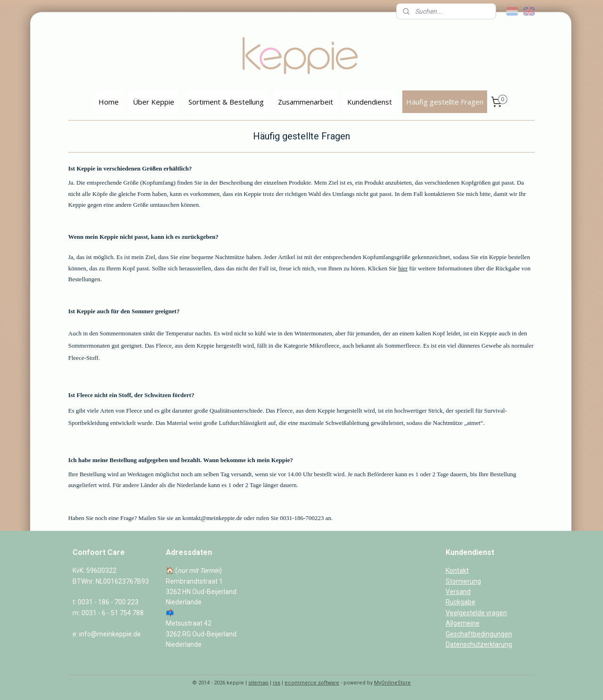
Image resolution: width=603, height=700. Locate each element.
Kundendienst (370, 102)
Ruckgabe (460, 602)
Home (109, 102)
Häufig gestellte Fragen (445, 102)
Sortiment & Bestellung (226, 102)
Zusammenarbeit (306, 102)
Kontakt (457, 570)
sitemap (258, 683)
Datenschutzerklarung (479, 644)
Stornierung (463, 581)
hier (403, 268)
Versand (458, 592)
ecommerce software (312, 683)
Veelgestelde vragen (476, 613)
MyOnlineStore (392, 683)
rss (277, 683)
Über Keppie (154, 102)
